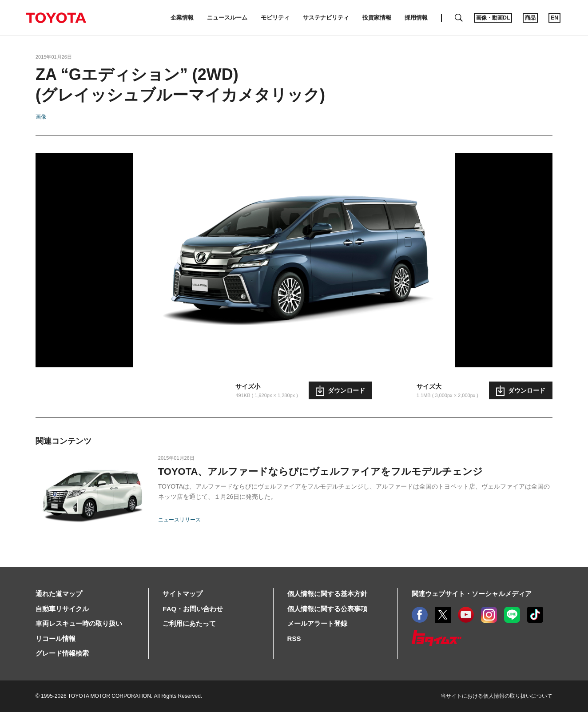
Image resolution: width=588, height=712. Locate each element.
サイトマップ (183, 594)
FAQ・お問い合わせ (193, 609)
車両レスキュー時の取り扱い (79, 623)
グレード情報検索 (62, 653)
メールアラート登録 (317, 623)
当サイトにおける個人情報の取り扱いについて (497, 696)
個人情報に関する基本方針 (327, 594)
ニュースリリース (179, 520)
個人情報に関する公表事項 (327, 609)
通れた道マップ (59, 594)
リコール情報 (56, 638)
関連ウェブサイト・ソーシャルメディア (472, 594)
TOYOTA (56, 18)
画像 (41, 117)
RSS (294, 638)
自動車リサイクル (62, 609)
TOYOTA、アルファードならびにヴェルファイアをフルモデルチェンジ (321, 471)
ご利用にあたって (189, 623)
